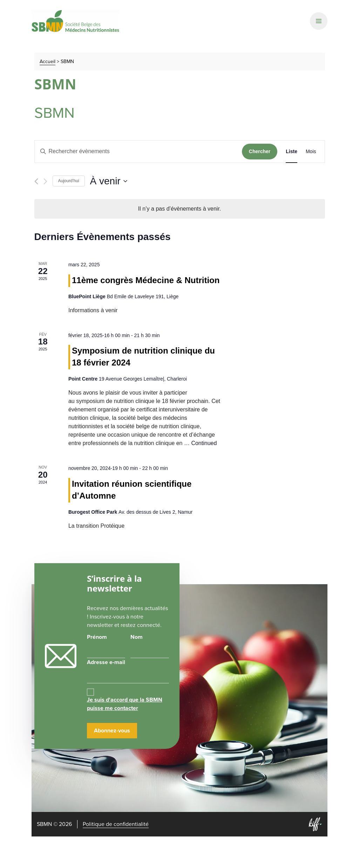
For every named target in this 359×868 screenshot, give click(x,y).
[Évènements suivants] (45, 181)
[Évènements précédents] (36, 181)
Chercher (260, 151)
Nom (137, 637)
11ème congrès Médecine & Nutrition (146, 280)
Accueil (48, 61)
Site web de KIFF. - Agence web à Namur (315, 824)
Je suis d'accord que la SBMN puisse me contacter (125, 704)
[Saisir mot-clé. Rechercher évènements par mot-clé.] (138, 152)
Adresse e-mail (128, 671)
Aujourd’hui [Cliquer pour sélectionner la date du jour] (69, 181)
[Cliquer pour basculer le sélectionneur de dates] (109, 181)
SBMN (75, 21)
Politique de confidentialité (116, 824)
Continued (204, 443)
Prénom (97, 637)
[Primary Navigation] (319, 21)
